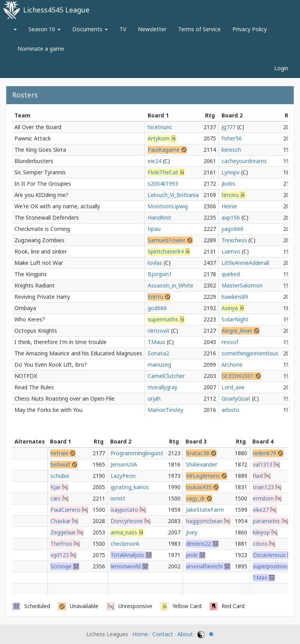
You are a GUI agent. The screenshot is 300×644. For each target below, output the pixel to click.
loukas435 (199, 487)
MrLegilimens (203, 476)
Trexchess (234, 240)
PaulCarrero (65, 510)
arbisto (230, 410)
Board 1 (158, 115)
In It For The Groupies (43, 184)
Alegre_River (237, 331)
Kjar (55, 487)
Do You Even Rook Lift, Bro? (51, 365)
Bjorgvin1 (160, 274)
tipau (154, 229)
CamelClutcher (166, 376)
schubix (60, 476)
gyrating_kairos (130, 487)
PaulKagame (164, 150)
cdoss (260, 544)
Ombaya (25, 308)
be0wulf (60, 464)
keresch (231, 150)
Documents (90, 29)
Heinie (229, 206)
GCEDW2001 (238, 376)
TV (123, 29)
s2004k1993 (163, 184)
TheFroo (61, 544)
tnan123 (263, 487)
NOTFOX (26, 376)
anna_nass (124, 532)
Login (281, 68)
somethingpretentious (250, 353)
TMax (260, 577)
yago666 (232, 229)
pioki (192, 555)
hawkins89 (235, 297)
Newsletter (152, 29)
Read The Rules (34, 387)
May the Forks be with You (48, 410)
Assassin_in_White (171, 285)
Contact (163, 634)
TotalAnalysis (127, 555)
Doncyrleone (127, 521)
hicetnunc (160, 127)
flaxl (258, 476)
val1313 (262, 464)
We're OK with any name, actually (57, 206)
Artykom (159, 138)
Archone (232, 365)
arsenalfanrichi (204, 566)
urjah (154, 398)
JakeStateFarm (205, 510)
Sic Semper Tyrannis (40, 172)
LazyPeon (123, 476)
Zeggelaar (63, 532)
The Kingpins (31, 274)
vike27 (261, 510)
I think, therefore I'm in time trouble (61, 342)
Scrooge (61, 566)
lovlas (155, 263)
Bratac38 (198, 453)
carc (56, 498)
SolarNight (235, 319)
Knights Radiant (35, 285)
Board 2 (232, 115)
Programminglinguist (137, 453)
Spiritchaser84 (166, 251)
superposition (270, 566)
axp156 (231, 217)
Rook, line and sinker (41, 251)
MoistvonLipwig (168, 206)
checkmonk (125, 544)
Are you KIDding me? (41, 195)
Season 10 (45, 29)
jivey (192, 532)
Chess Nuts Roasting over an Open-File (64, 398)
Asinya (230, 308)
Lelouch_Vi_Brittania (173, 195)
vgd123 (60, 555)
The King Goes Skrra (40, 150)
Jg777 (229, 127)
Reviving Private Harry (42, 297)
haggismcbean (204, 521)
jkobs (228, 184)
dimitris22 (198, 544)
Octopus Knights (36, 331)
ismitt (118, 498)
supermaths (163, 319)
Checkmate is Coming (42, 229)
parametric (267, 521)
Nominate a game (41, 49)
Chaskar (61, 521)
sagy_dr (196, 498)
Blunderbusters (34, 161)
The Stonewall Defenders (47, 217)
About (185, 634)
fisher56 (232, 138)
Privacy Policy (250, 29)
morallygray (162, 387)
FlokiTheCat (163, 172)
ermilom (263, 498)
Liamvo (231, 251)
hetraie (59, 453)
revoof (230, 342)
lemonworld (126, 566)
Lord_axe (233, 387)
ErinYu (155, 297)
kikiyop (261, 532)
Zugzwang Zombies (39, 240)
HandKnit (159, 217)
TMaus (156, 342)
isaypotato (124, 510)
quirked (231, 274)
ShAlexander (202, 464)
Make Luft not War (39, 263)
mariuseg (159, 365)
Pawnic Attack (33, 138)
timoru (230, 195)
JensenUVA (124, 464)
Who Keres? (30, 319)
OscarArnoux (269, 555)
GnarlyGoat (236, 398)
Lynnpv (230, 172)
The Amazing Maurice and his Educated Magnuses (78, 353)
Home (140, 634)
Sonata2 (158, 353)
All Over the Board (38, 127)
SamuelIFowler (167, 240)
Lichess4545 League (56, 10)
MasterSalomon (242, 285)
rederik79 (264, 453)
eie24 (154, 161)
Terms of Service (199, 29)
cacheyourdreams (244, 161)
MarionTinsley (165, 410)
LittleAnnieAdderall (245, 263)
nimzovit (159, 331)
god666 (157, 308)
